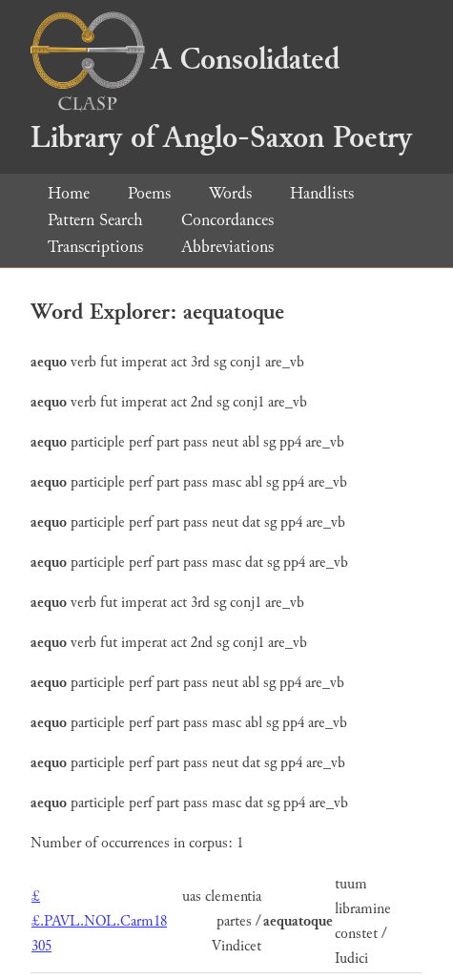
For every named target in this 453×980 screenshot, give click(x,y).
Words (230, 193)
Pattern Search (95, 220)
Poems (149, 193)
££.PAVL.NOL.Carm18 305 (99, 921)
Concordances (227, 220)
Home (69, 193)
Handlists (322, 193)
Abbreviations (227, 247)
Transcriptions (95, 247)
